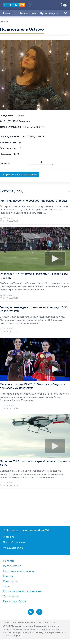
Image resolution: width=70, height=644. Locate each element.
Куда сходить (49, 13)
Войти (65, 5)
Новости (9, 13)
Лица (6, 586)
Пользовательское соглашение (23, 591)
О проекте (9, 537)
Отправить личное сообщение (19, 175)
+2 (53, 165)
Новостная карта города (18, 571)
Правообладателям (14, 542)
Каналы (8, 576)
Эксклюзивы (27, 13)
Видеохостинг (12, 566)
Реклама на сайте (13, 548)
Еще (65, 13)
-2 (29, 165)
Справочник (11, 597)
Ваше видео (11, 581)
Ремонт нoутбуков (14, 602)
